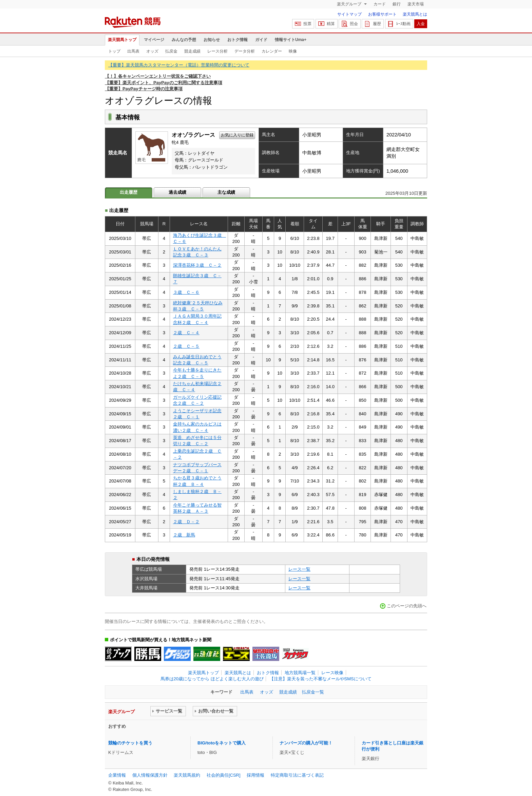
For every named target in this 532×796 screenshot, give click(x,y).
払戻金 (171, 51)
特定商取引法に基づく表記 (297, 775)
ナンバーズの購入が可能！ (306, 743)
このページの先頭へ (407, 606)
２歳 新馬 (184, 535)
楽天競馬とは (415, 14)
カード (380, 4)
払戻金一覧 (313, 692)
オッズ (152, 51)
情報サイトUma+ (291, 40)
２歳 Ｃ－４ (186, 333)
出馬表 (133, 51)
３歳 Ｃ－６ (186, 292)
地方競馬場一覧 (300, 673)
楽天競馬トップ (122, 40)
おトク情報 (237, 40)
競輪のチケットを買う (130, 743)
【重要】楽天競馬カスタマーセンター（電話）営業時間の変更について (179, 65)
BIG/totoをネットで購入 (222, 743)
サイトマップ (349, 14)
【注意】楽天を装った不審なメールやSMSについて (320, 679)
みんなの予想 (184, 40)
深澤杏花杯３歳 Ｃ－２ (197, 265)
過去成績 (177, 192)
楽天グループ (350, 4)
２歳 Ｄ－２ (186, 522)
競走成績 (192, 51)
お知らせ (212, 40)
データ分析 (245, 51)
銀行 (397, 4)
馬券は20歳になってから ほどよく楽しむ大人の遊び (212, 679)
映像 (293, 51)
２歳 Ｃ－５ (186, 346)
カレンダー (272, 51)
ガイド (261, 40)
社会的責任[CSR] (224, 775)
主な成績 (226, 192)
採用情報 (255, 775)
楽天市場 (416, 4)
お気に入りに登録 (237, 135)
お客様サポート (382, 14)
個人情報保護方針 (150, 775)
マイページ (154, 40)
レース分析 (217, 51)
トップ (114, 51)
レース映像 (332, 673)
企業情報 (117, 775)
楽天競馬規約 (187, 775)
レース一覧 (299, 569)
